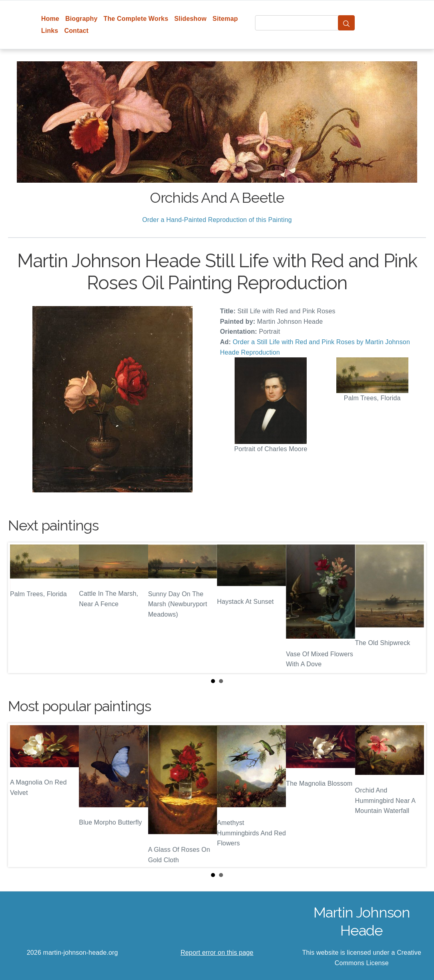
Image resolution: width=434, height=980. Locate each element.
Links (50, 31)
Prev (20, 608)
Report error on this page (217, 953)
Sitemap (225, 19)
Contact (76, 31)
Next (414, 608)
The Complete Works (136, 19)
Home (50, 19)
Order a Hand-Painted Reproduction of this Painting (217, 220)
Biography (81, 19)
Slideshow (190, 19)
